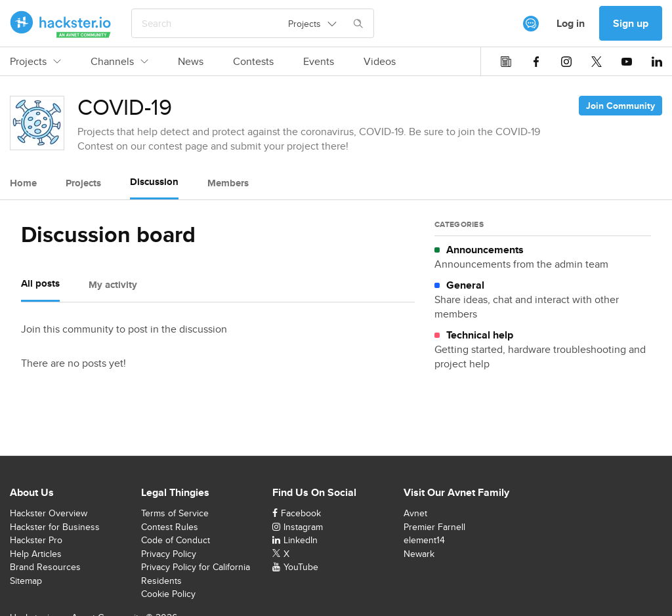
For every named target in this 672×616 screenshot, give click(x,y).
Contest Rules (170, 527)
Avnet (415, 513)
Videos (380, 62)
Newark (419, 554)
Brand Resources (45, 567)
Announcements (485, 250)
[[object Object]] (531, 24)
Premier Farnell (434, 527)
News (191, 62)
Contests (253, 62)
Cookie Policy (168, 594)
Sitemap (26, 581)
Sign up (631, 23)
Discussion (154, 182)
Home (23, 183)
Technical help (480, 335)
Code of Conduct (176, 540)
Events (319, 62)
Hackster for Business (55, 527)
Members (228, 183)
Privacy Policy (169, 554)
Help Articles (36, 554)
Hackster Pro (36, 540)
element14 (424, 540)
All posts (40, 283)
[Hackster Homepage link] (61, 24)
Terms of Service (175, 513)
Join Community (620, 106)
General (465, 285)
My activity (113, 285)
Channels (119, 62)
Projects (35, 62)
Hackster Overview (49, 513)
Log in (571, 23)
